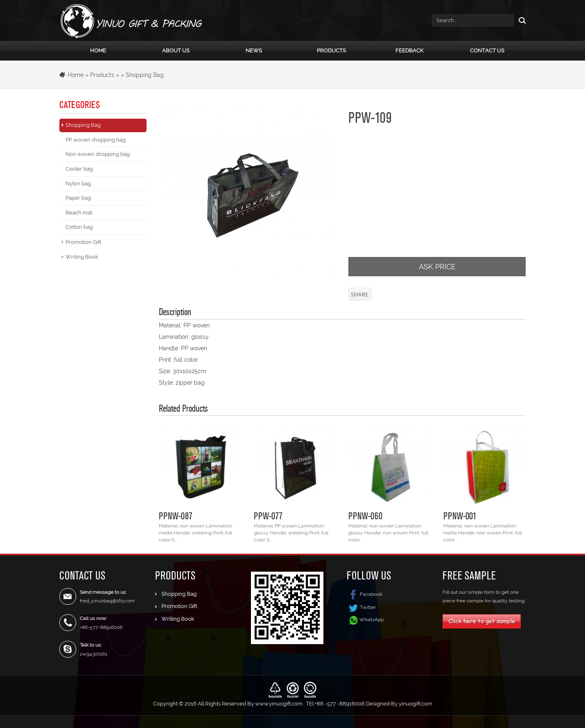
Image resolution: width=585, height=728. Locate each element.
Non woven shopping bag (98, 154)
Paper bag (78, 198)
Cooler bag (79, 169)
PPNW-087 (176, 516)
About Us (176, 51)
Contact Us (487, 51)
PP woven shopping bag (96, 140)
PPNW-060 (365, 516)
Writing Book (82, 257)
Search (520, 20)
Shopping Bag (145, 75)
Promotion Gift (83, 242)
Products (331, 51)
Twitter (361, 607)
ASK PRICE (437, 267)
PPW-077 (268, 516)
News (254, 51)
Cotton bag (79, 227)
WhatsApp (372, 619)
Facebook (365, 594)
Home (98, 51)
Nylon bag (78, 184)
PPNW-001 (460, 516)
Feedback (409, 51)
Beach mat (79, 213)
